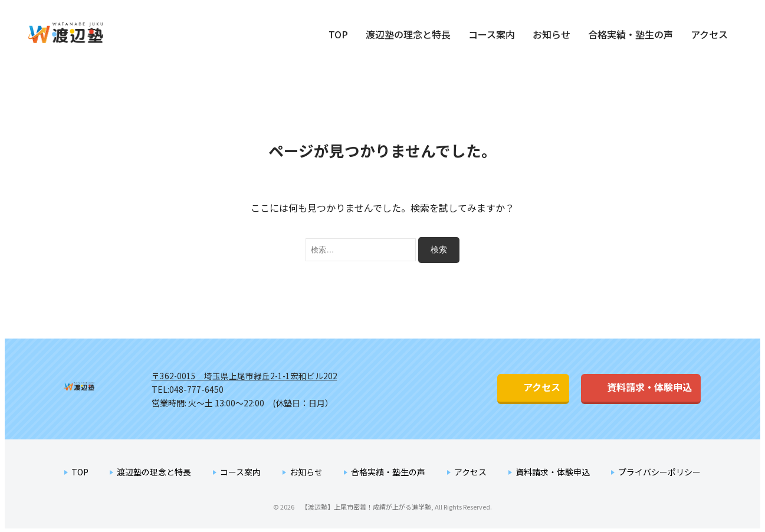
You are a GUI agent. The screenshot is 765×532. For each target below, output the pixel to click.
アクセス (709, 34)
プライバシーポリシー (659, 471)
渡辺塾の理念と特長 (408, 34)
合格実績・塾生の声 (631, 34)
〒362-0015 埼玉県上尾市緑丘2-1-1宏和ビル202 (245, 375)
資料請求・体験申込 (628, 387)
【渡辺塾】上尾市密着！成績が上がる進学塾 (81, 33)
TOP (338, 34)
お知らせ (551, 34)
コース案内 (492, 34)
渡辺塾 (102, 388)
